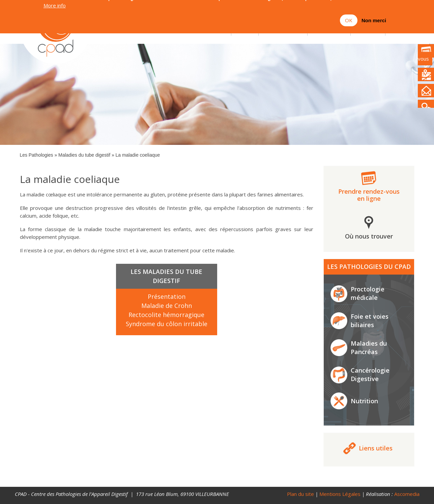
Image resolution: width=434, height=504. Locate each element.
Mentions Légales (340, 494)
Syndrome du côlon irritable (167, 324)
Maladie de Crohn (167, 306)
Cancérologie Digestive (370, 374)
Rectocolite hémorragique (166, 315)
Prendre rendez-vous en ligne (369, 195)
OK (349, 15)
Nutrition (364, 401)
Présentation (167, 296)
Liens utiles (376, 448)
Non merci (374, 15)
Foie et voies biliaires (370, 321)
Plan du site (300, 494)
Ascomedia (407, 494)
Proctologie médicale (368, 293)
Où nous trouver (369, 236)
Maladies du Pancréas (369, 348)
